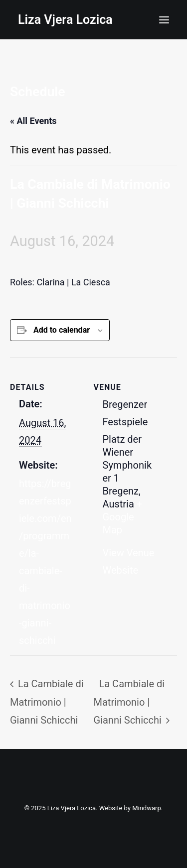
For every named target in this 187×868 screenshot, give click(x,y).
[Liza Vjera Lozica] (65, 20)
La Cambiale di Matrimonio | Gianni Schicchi (47, 702)
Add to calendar (62, 330)
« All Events (33, 121)
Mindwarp (147, 808)
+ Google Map (123, 517)
